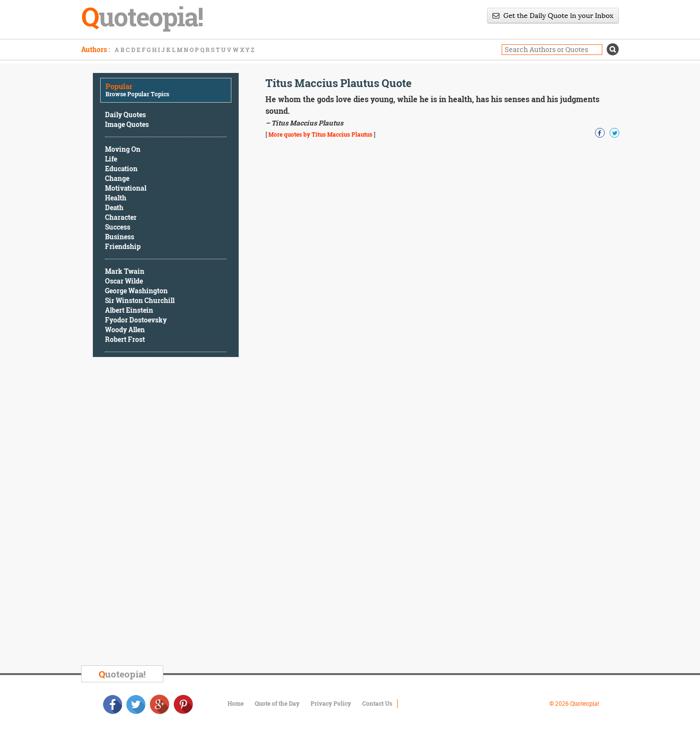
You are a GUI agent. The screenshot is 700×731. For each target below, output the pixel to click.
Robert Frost (125, 339)
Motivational (126, 188)
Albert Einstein (129, 310)
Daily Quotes (125, 115)
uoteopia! (122, 674)
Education (121, 169)
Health (116, 198)
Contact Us (377, 703)
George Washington (136, 291)
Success (118, 227)
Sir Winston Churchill (140, 300)
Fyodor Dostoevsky (136, 320)
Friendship (123, 246)
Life (111, 159)
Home (236, 703)
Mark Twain (125, 271)
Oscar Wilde (124, 281)
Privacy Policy (331, 703)
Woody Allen (125, 330)
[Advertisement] (166, 513)
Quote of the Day (277, 703)
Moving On (123, 149)
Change (117, 178)
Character (121, 217)
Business (120, 237)
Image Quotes (127, 124)
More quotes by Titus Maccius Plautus (320, 134)
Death (114, 207)
